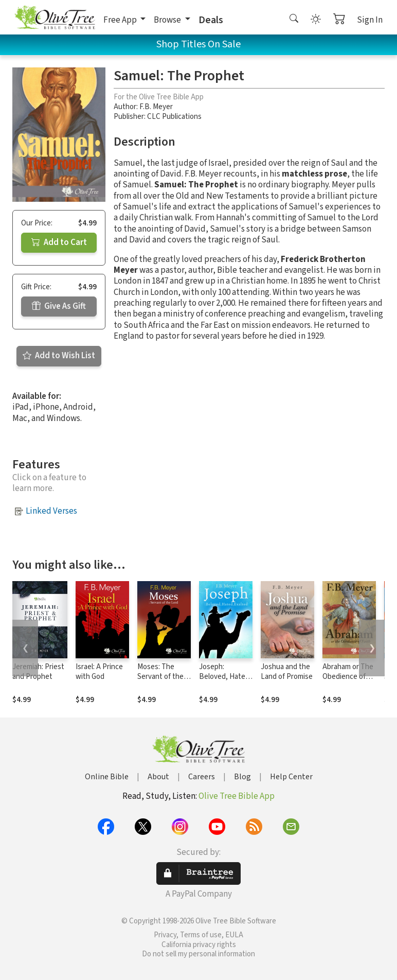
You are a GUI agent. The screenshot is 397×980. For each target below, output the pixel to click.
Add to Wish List (59, 356)
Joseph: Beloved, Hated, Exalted (225, 677)
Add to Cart (59, 242)
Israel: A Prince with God (99, 672)
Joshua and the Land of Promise (287, 672)
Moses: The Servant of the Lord (160, 677)
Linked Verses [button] (51, 511)
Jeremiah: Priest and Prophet (38, 672)
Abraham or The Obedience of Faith (348, 677)
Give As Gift (59, 306)
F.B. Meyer (156, 107)
